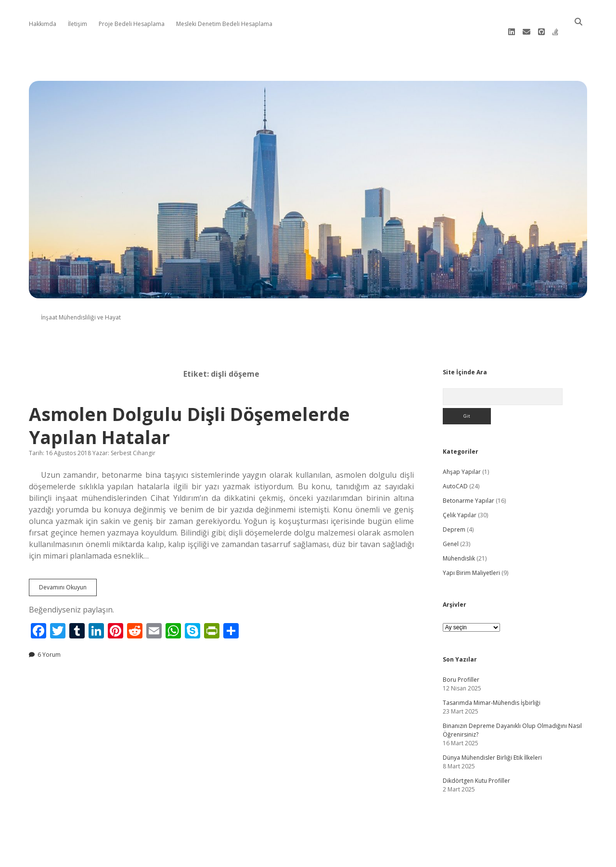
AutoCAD (455, 473)
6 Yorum (49, 641)
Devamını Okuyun (68, 576)
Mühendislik (459, 545)
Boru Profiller (461, 666)
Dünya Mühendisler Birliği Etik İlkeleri (492, 744)
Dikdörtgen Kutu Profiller (476, 767)
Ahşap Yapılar (462, 458)
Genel (451, 530)
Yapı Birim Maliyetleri (471, 559)
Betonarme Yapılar (468, 487)
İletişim (77, 24)
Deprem (454, 516)
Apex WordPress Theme (279, 856)
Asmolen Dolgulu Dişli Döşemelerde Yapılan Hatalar (189, 412)
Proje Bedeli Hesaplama (132, 24)
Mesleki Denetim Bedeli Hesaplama (224, 24)
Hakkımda (43, 24)
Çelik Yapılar (460, 502)
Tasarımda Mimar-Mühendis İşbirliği (492, 689)
